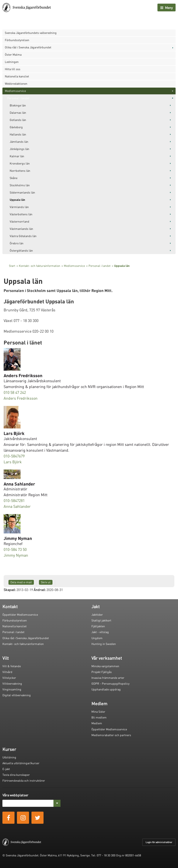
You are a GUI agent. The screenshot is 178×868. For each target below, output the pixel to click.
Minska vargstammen (105, 666)
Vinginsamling (12, 689)
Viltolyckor (9, 678)
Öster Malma (13, 55)
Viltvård (7, 672)
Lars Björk (13, 462)
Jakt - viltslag (100, 632)
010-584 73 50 (15, 549)
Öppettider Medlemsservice (20, 615)
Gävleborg (16, 127)
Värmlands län (19, 207)
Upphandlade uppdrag (106, 689)
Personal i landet (18, 98)
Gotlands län (18, 120)
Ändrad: (40, 590)
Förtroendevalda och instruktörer (24, 781)
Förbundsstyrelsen (17, 40)
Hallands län (18, 134)
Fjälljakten (98, 626)
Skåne (14, 178)
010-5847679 (14, 456)
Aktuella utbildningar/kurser (21, 763)
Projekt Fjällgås (102, 672)
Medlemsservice (15, 91)
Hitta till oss (13, 69)
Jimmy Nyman (16, 555)
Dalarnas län (18, 113)
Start (12, 266)
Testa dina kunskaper (16, 775)
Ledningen (12, 62)
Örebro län (17, 243)
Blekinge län (18, 105)
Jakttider (97, 615)
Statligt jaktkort (101, 620)
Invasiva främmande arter (108, 678)
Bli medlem (99, 717)
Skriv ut (46, 582)
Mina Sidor (98, 712)
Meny (167, 7)
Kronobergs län (20, 163)
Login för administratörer (159, 842)
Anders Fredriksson (21, 398)
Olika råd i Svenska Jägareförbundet (28, 47)
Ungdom (97, 638)
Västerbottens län (21, 214)
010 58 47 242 (15, 392)
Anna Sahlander (17, 506)
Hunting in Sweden (104, 644)
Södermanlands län (22, 192)
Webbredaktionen (16, 84)
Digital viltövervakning (17, 695)
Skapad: (10, 590)
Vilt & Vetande (12, 666)
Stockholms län (20, 185)
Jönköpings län (19, 149)
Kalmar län (17, 156)
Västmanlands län (21, 229)
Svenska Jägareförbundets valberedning (31, 33)
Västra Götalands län (23, 236)
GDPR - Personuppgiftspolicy (110, 684)
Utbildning (9, 757)
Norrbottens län (20, 171)
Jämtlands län (19, 142)
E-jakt (6, 769)
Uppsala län (17, 200)
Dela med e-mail (21, 582)
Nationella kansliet (17, 76)
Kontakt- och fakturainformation (40, 266)
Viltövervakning (12, 684)
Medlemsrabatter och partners (111, 735)
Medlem (97, 723)
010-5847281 (14, 500)
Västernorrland (19, 221)
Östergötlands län (21, 251)
